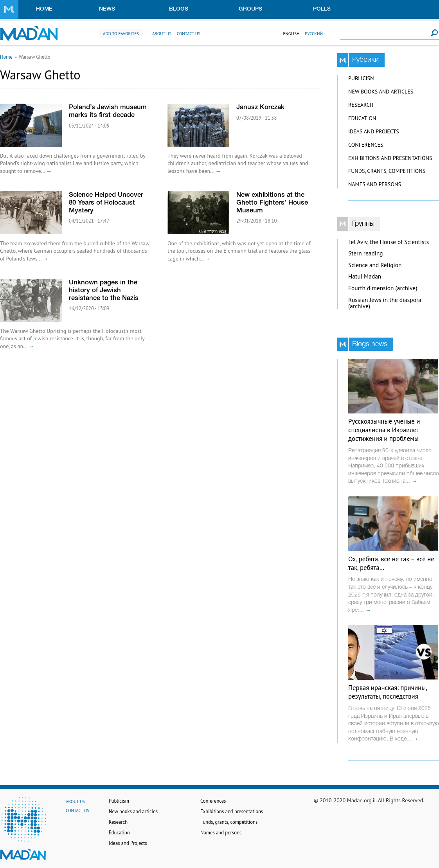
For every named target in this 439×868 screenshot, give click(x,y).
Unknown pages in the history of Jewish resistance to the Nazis (104, 290)
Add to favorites (121, 34)
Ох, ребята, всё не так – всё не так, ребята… (391, 563)
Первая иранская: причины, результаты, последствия (388, 692)
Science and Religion (375, 265)
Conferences (366, 145)
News (107, 9)
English (291, 34)
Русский (314, 34)
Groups (250, 9)
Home (44, 9)
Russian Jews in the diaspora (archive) (385, 303)
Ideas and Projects (374, 131)
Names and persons (375, 184)
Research (361, 105)
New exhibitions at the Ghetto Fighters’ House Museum (272, 203)
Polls (322, 9)
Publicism (361, 78)
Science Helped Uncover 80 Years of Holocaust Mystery (106, 203)
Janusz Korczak (260, 107)
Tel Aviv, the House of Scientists (389, 242)
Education (362, 118)
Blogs (179, 9)
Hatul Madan (365, 276)
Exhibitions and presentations (390, 158)
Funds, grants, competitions (387, 171)
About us (162, 34)
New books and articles (381, 92)
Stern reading (366, 253)
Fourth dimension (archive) (383, 288)
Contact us (189, 34)
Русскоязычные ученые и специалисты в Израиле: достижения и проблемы (384, 430)
